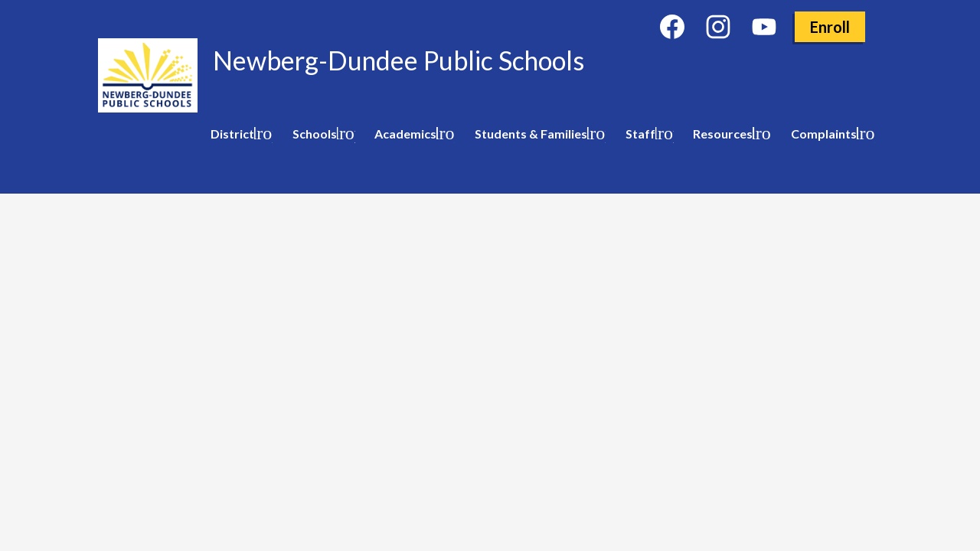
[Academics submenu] (412, 134)
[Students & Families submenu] (537, 134)
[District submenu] (238, 134)
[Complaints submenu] (830, 134)
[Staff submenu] (647, 134)
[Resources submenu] (729, 134)
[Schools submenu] (321, 134)
